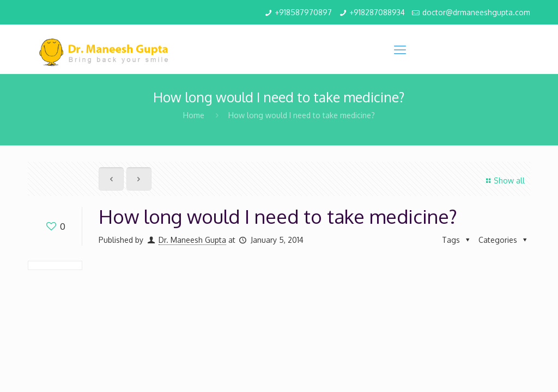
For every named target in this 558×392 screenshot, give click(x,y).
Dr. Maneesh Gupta (192, 240)
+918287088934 (377, 12)
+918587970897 (303, 12)
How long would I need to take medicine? (302, 115)
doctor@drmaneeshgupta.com (476, 12)
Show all (504, 180)
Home (194, 115)
